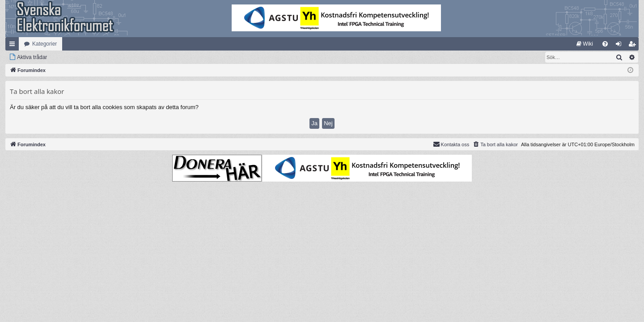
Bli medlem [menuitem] (634, 46)
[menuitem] (585, 44)
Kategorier (44, 44)
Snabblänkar (14, 46)
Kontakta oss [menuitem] (451, 144)
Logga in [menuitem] (621, 46)
